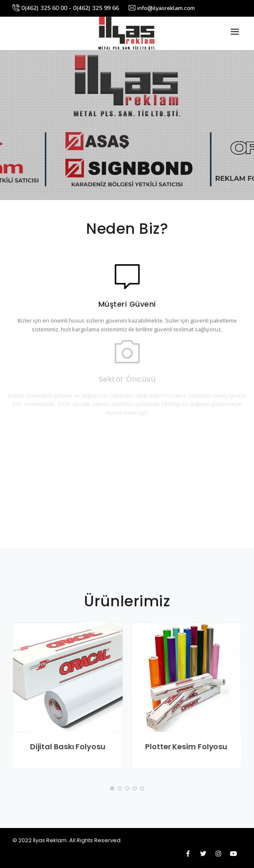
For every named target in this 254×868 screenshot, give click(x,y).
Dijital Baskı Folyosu (68, 747)
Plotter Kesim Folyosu (186, 747)
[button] (112, 788)
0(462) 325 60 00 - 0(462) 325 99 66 (66, 8)
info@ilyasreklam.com (162, 8)
